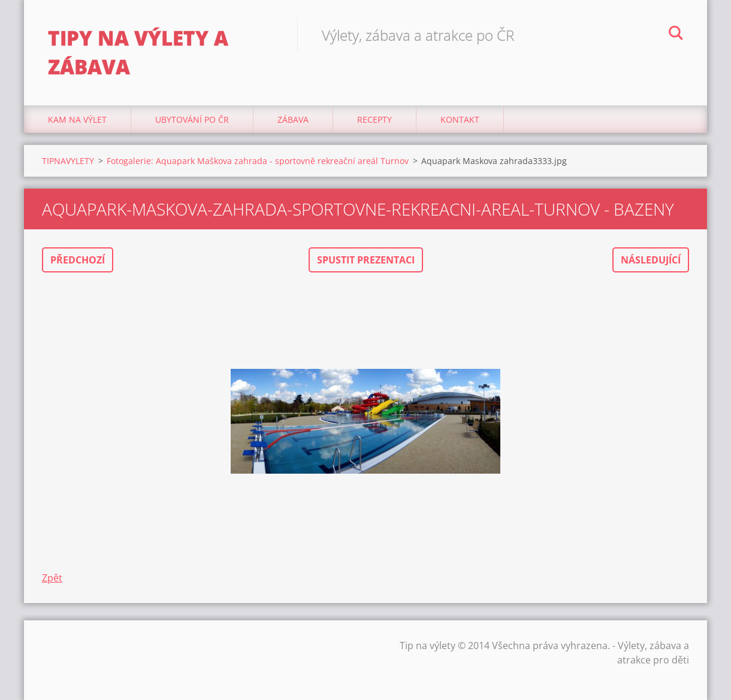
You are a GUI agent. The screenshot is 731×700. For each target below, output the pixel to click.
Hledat (676, 35)
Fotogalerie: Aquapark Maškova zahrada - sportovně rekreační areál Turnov (258, 161)
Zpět (52, 578)
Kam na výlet (77, 119)
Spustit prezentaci (366, 260)
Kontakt (460, 119)
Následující (651, 260)
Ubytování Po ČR (192, 119)
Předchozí (78, 260)
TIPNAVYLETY (68, 161)
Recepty (374, 119)
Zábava (293, 119)
